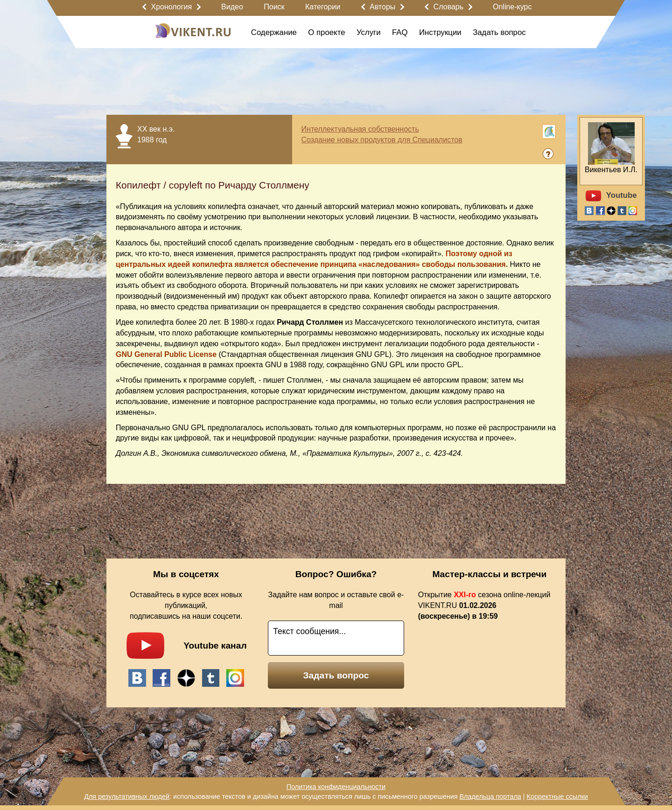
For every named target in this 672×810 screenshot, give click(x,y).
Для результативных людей (127, 796)
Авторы (382, 7)
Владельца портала (490, 796)
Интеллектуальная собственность (360, 129)
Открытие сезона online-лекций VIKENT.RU (484, 605)
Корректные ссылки (557, 796)
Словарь (448, 7)
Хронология (171, 7)
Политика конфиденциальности (336, 787)
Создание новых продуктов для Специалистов (382, 140)
